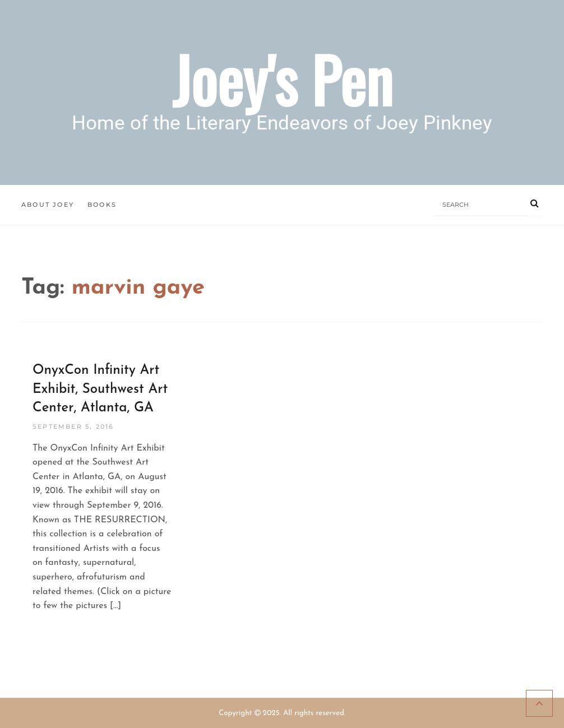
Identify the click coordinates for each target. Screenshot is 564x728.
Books (102, 205)
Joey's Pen (282, 79)
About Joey (48, 205)
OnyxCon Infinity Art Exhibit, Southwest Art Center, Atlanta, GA (100, 389)
